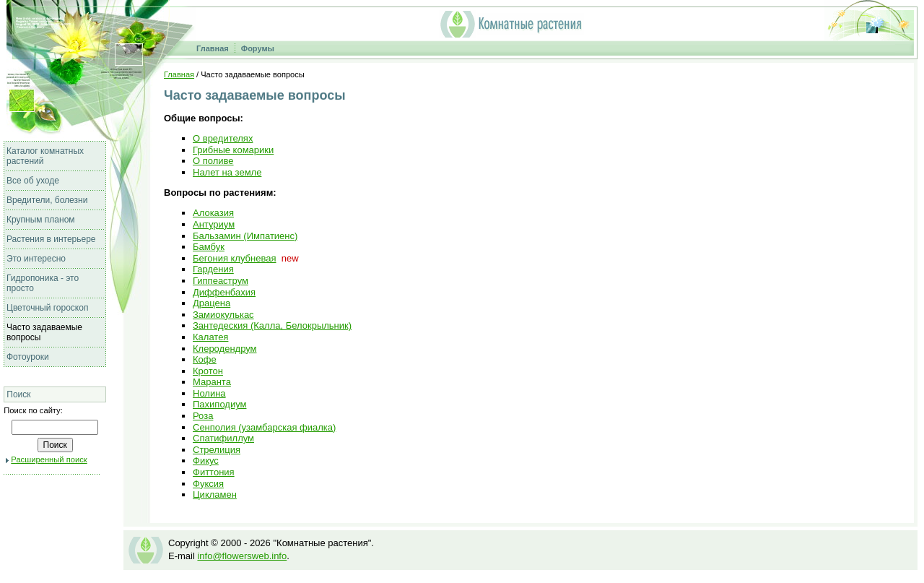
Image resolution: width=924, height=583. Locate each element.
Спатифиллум (223, 438)
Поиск (18, 394)
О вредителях (223, 138)
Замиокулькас (223, 315)
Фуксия (208, 484)
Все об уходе (33, 181)
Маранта (212, 382)
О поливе (213, 161)
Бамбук (209, 247)
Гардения (213, 269)
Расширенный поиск (49, 459)
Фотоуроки (28, 357)
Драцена (212, 303)
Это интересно (36, 259)
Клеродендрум (225, 349)
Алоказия (213, 213)
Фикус (206, 461)
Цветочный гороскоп (47, 308)
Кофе (205, 359)
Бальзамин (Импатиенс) (245, 236)
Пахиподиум (219, 404)
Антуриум (214, 224)
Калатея (210, 337)
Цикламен (215, 495)
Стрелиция (217, 450)
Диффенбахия (224, 292)
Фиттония (214, 472)
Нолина (209, 393)
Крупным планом (41, 220)
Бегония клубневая (235, 258)
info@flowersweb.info (242, 556)
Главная (213, 48)
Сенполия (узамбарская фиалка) (264, 427)
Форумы (258, 48)
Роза (203, 416)
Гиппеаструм (221, 281)
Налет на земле (227, 172)
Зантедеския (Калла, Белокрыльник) (272, 325)
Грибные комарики (233, 150)
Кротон (208, 371)
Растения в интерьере (51, 239)
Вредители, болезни (47, 200)
